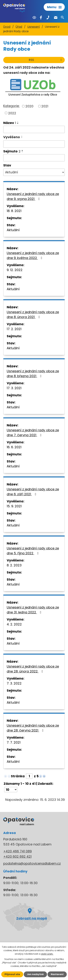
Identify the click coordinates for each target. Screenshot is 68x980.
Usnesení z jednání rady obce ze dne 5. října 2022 (33, 551)
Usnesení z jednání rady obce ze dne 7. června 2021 (33, 433)
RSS (46, 60)
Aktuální (13, 230)
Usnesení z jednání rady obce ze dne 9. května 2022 (33, 255)
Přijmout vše (12, 974)
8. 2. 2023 (14, 565)
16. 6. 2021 (14, 447)
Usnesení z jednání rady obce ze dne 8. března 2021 (33, 374)
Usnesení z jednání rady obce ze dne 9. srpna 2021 (33, 196)
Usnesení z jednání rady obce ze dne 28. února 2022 (33, 669)
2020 (29, 106)
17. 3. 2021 (14, 388)
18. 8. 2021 (14, 211)
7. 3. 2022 (14, 683)
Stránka (18, 776)
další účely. (47, 954)
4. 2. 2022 (14, 624)
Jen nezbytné (35, 974)
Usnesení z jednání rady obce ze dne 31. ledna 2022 (33, 610)
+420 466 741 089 (17, 851)
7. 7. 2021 (14, 742)
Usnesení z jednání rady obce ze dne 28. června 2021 (33, 728)
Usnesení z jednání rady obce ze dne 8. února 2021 (33, 314)
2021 (45, 106)
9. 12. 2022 (15, 270)
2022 (12, 113)
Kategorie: (11, 106)
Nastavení (57, 974)
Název (10, 123)
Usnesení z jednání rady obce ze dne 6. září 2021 (33, 492)
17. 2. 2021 (14, 329)
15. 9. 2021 (14, 506)
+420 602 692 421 (17, 856)
